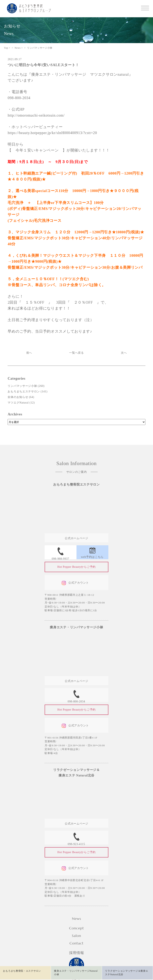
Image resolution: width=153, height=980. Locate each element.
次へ (124, 353)
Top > (7, 48)
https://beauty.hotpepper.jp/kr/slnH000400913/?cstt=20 (52, 133)
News (76, 919)
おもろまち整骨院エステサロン (76, 484)
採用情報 (77, 953)
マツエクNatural (18, 403)
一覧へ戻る (76, 353)
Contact (76, 943)
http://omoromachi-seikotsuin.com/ (36, 115)
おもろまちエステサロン (24, 392)
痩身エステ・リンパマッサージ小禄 (76, 627)
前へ (29, 353)
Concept (76, 928)
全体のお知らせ (18, 397)
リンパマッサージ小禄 (22, 386)
